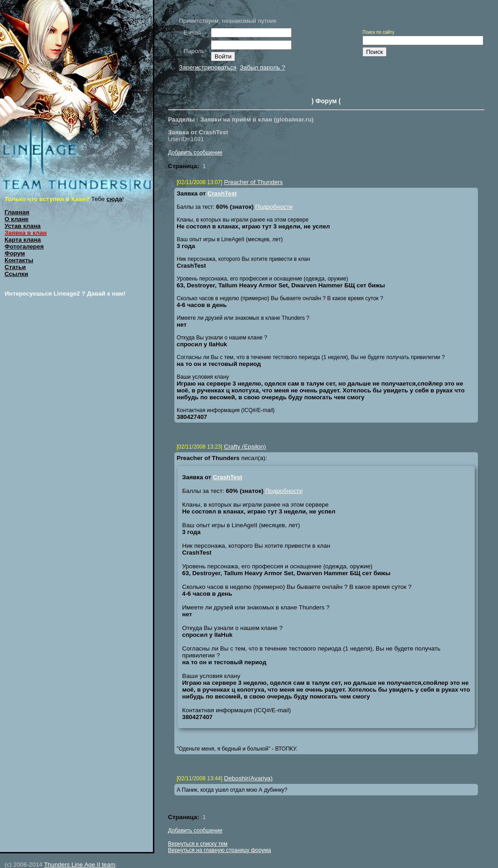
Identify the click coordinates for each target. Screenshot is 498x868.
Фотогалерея (24, 246)
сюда (114, 199)
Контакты (19, 260)
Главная (17, 212)
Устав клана (23, 226)
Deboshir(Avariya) (248, 778)
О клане (16, 219)
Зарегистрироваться (208, 67)
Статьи (15, 267)
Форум (15, 253)
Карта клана (23, 240)
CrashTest (222, 193)
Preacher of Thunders (254, 182)
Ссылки (16, 274)
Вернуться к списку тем (198, 844)
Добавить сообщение (195, 153)
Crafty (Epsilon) (245, 447)
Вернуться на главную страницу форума (220, 850)
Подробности (274, 207)
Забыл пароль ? (262, 67)
